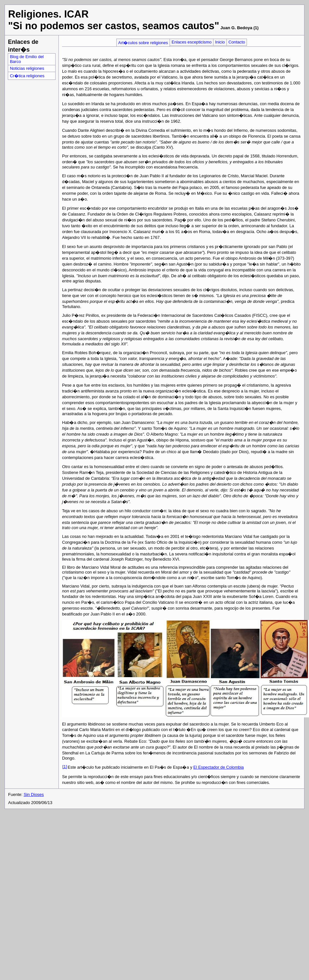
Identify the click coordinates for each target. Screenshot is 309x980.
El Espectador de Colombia (219, 767)
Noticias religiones (27, 68)
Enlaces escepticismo (192, 42)
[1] (65, 767)
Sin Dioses (34, 794)
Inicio (220, 42)
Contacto (237, 42)
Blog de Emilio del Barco (27, 59)
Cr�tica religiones (27, 76)
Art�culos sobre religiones (143, 43)
